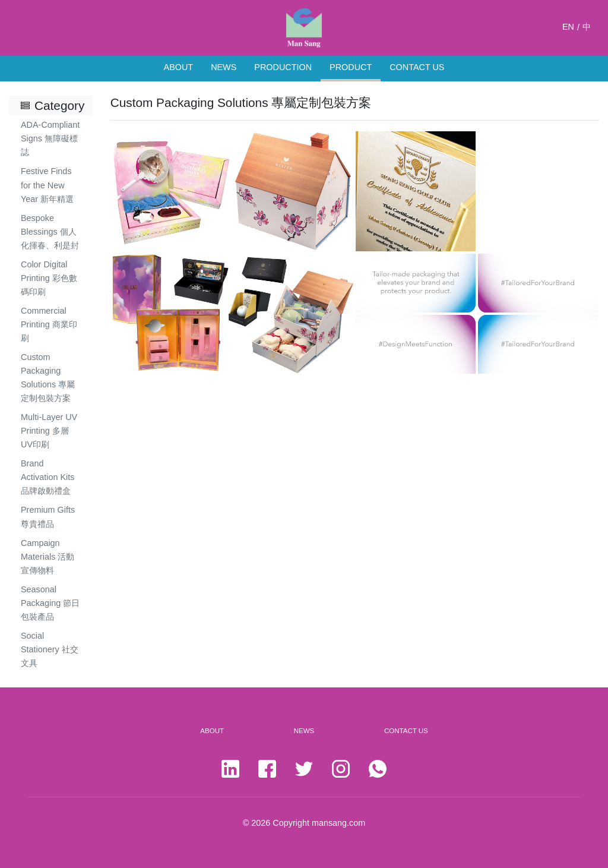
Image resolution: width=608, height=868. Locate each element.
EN (568, 27)
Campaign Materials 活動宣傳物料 (47, 557)
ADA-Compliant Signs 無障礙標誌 (50, 138)
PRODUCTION (283, 67)
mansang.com (338, 823)
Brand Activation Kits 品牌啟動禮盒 (47, 477)
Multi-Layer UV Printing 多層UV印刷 (49, 431)
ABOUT (179, 67)
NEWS (224, 67)
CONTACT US (417, 67)
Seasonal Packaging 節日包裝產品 (50, 603)
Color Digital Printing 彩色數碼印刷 (49, 278)
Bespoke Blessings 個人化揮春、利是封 (50, 232)
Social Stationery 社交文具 (50, 649)
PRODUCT (351, 67)
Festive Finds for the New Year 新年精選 (47, 185)
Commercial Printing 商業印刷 (49, 324)
